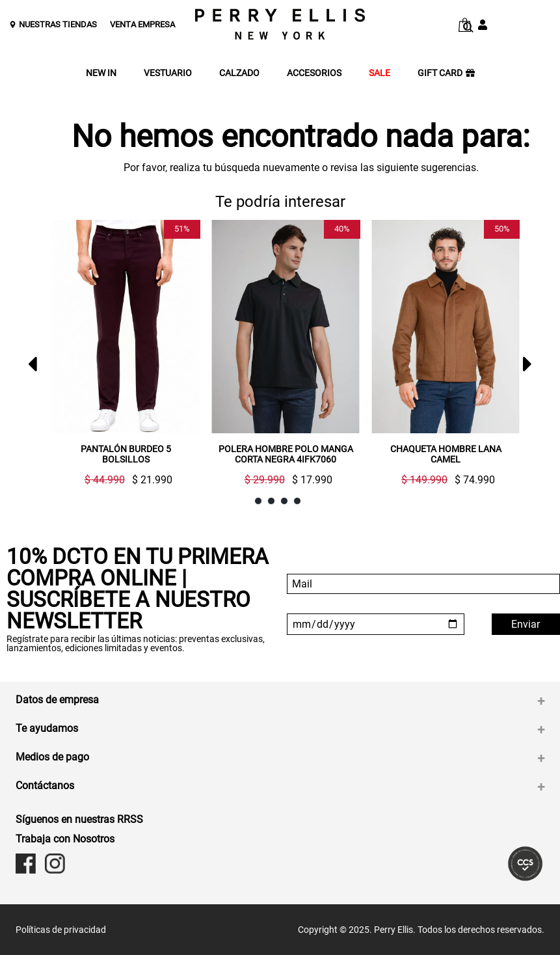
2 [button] (272, 501)
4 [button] (298, 501)
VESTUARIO (168, 73)
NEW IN (101, 73)
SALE (380, 73)
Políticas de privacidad (61, 930)
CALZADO (239, 73)
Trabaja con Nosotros (65, 839)
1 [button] (259, 501)
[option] (120, 358)
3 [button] (285, 501)
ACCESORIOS (314, 73)
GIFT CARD (446, 73)
